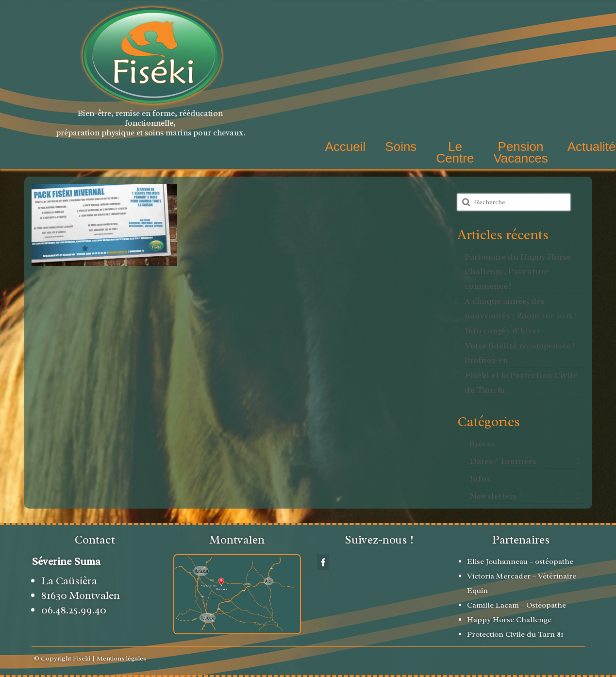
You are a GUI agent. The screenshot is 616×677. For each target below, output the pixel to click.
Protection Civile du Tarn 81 (515, 634)
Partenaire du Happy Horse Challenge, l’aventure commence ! (518, 271)
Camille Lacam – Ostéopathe (516, 605)
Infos (480, 479)
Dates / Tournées (503, 461)
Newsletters (493, 496)
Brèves (482, 444)
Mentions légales (121, 658)
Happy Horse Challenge (510, 620)
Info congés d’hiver (502, 330)
